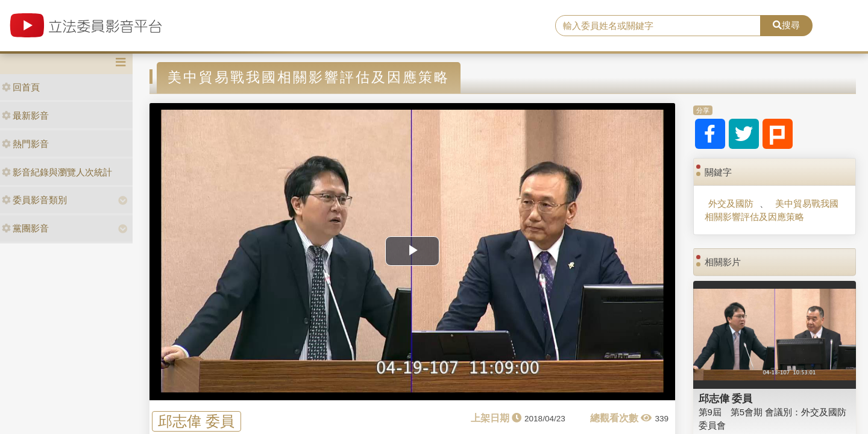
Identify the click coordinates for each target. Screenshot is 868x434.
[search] (658, 26)
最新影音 (25, 115)
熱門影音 (25, 144)
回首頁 (21, 87)
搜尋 (786, 25)
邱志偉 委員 (196, 421)
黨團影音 (25, 228)
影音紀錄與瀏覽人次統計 (57, 172)
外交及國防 (731, 203)
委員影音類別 (34, 200)
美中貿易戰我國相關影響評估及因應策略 (771, 210)
